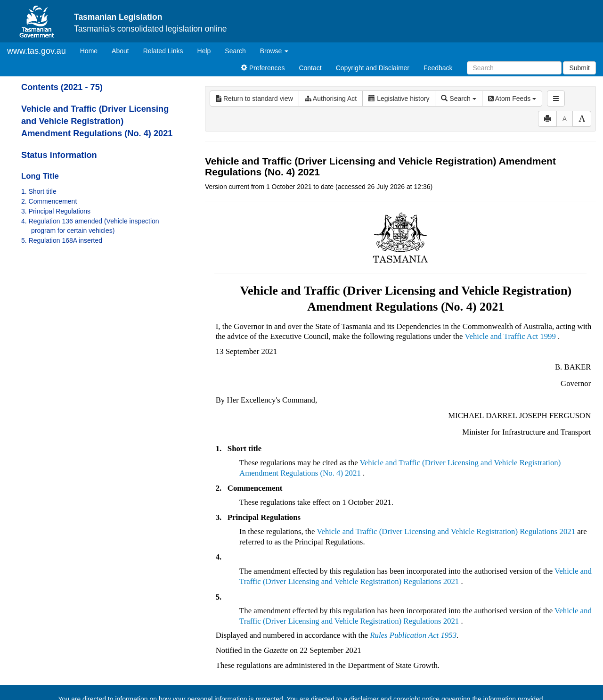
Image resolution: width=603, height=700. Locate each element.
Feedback (438, 68)
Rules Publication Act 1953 (413, 635)
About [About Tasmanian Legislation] (120, 51)
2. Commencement (49, 201)
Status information (59, 155)
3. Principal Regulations (56, 211)
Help (204, 51)
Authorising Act (331, 99)
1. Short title (39, 191)
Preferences (263, 68)
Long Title (40, 176)
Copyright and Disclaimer (373, 68)
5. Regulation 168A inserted (62, 240)
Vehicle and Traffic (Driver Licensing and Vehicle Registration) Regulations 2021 (446, 531)
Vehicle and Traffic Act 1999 (510, 336)
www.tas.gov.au (37, 51)
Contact (310, 68)
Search (235, 51)
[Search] (514, 68)
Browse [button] (274, 51)
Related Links (163, 51)
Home (92, 50)
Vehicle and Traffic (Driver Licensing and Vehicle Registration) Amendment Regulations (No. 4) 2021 (97, 121)
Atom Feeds (512, 99)
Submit (579, 68)
